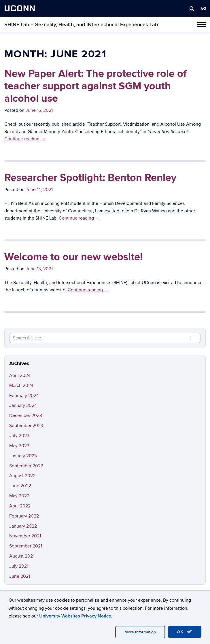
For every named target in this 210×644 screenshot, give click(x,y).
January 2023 (23, 456)
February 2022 (24, 516)
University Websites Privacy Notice (75, 616)
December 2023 (26, 416)
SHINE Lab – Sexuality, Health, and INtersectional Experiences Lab (81, 25)
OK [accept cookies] (185, 632)
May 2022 (19, 496)
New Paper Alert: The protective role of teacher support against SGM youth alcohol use (95, 86)
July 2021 (19, 566)
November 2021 (25, 536)
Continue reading (25, 139)
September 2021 (26, 546)
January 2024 (23, 405)
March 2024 (21, 386)
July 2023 (19, 436)
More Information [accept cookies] (140, 632)
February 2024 (24, 396)
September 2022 (26, 466)
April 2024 (20, 375)
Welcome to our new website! (73, 257)
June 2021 (20, 576)
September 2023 (26, 426)
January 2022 (23, 526)
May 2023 (19, 446)
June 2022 (20, 486)
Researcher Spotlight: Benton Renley (90, 178)
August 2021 (22, 556)
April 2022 (20, 506)
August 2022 (22, 476)
